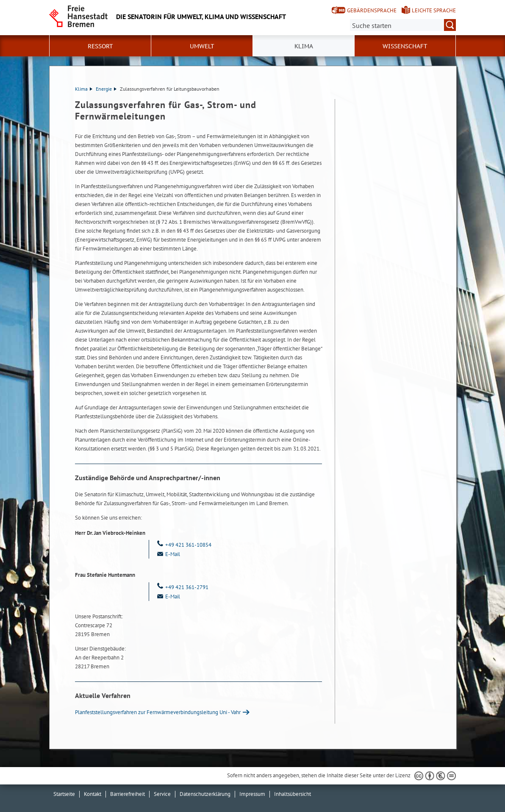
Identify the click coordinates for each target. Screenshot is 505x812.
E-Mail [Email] (168, 554)
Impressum (252, 794)
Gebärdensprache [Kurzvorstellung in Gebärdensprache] (372, 10)
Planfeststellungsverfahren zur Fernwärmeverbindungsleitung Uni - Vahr (158, 712)
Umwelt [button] (202, 46)
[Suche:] (403, 25)
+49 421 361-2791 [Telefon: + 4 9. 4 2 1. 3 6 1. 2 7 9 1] (182, 587)
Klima (84, 89)
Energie (106, 89)
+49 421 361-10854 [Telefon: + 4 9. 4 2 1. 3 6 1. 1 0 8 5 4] (183, 545)
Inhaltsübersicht (293, 794)
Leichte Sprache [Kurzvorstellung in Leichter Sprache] (434, 10)
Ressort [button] (100, 46)
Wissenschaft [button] (405, 46)
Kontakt (93, 794)
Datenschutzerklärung (205, 794)
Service (162, 794)
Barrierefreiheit (128, 794)
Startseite (64, 794)
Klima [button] (304, 46)
